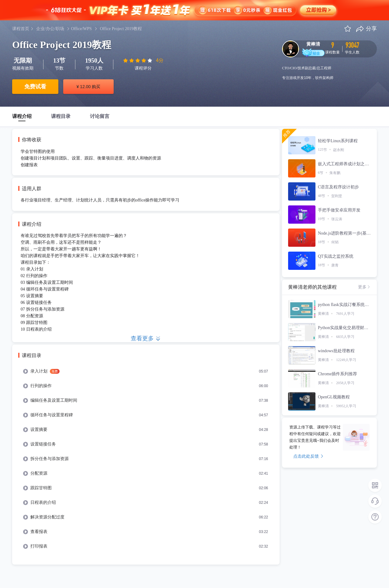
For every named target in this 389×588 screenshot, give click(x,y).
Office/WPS (81, 29)
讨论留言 (100, 116)
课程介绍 (22, 116)
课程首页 (21, 29)
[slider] (138, 60)
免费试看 (35, 87)
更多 (364, 287)
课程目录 (61, 116)
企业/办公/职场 (50, 29)
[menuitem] (146, 371)
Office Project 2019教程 (121, 29)
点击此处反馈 (308, 456)
